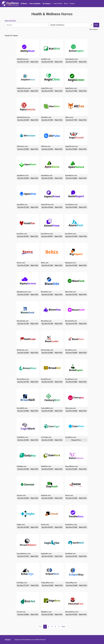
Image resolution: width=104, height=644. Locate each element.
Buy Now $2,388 (23, 120)
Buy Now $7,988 (71, 91)
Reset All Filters (10, 21)
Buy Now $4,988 (23, 178)
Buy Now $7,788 (71, 120)
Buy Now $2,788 (71, 62)
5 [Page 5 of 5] (59, 627)
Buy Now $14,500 (71, 236)
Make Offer (34, 62)
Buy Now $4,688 (47, 149)
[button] (47, 4)
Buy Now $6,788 (71, 556)
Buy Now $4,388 (23, 440)
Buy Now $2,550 (47, 556)
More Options (94, 29)
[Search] (26, 25)
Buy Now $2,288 (23, 265)
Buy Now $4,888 (23, 149)
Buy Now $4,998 (47, 469)
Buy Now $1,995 (23, 556)
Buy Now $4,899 (47, 236)
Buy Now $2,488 (71, 527)
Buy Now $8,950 (47, 527)
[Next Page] (64, 627)
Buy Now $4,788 (47, 62)
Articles (8, 639)
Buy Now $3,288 (47, 178)
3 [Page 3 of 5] (52, 627)
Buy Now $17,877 (23, 586)
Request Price (76, 440)
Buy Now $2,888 (71, 149)
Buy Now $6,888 (71, 353)
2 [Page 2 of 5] (48, 627)
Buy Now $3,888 (47, 353)
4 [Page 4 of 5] (55, 627)
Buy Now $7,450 (23, 62)
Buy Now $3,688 (23, 91)
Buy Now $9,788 (71, 295)
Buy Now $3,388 (71, 615)
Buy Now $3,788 (71, 324)
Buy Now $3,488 (23, 295)
